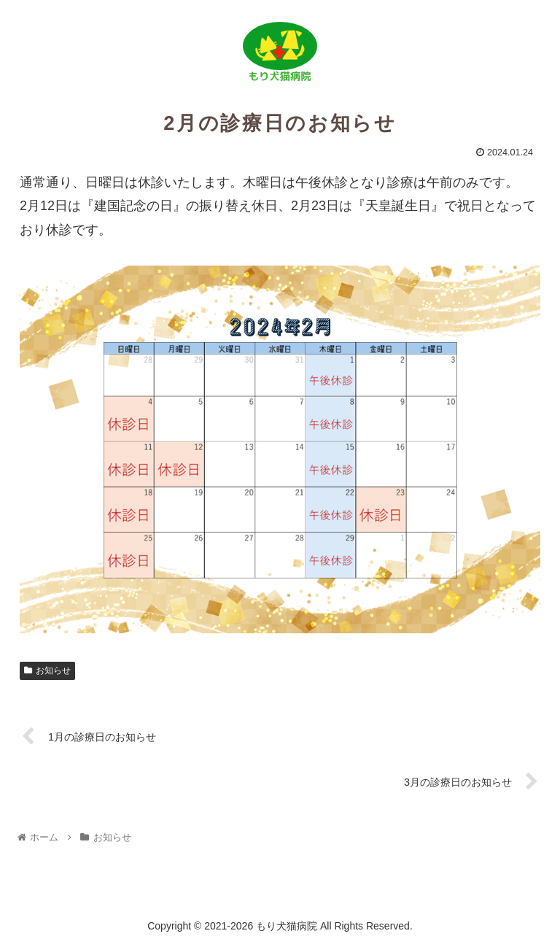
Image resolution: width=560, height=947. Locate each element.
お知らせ (47, 670)
